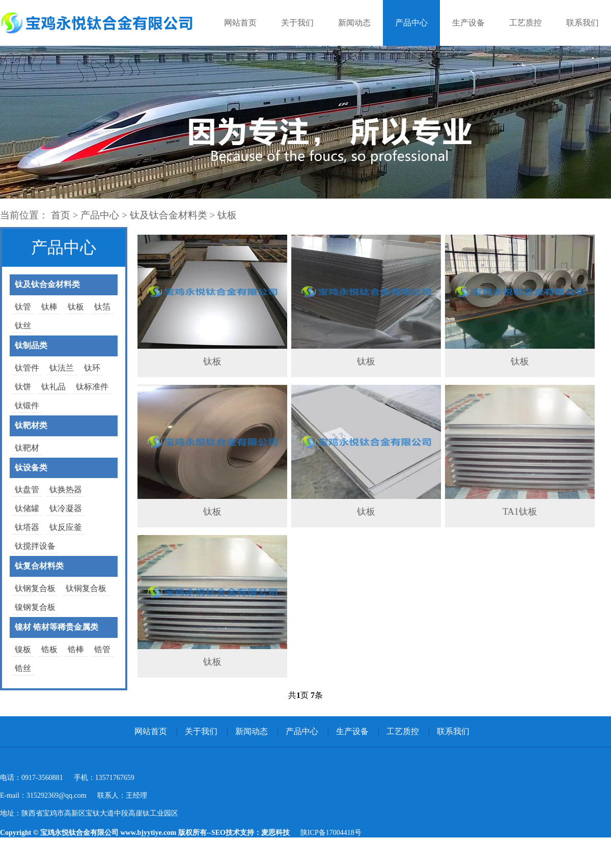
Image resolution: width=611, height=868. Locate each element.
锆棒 (76, 649)
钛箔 (102, 307)
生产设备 (468, 23)
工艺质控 (525, 23)
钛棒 (49, 307)
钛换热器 (66, 489)
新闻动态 (354, 23)
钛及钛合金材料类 (169, 215)
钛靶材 (27, 448)
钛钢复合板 (35, 588)
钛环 (92, 368)
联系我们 (582, 23)
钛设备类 (31, 468)
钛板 (227, 215)
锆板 (49, 649)
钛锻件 (27, 405)
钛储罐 (27, 508)
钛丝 (23, 326)
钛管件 (27, 368)
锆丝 (23, 668)
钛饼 (23, 387)
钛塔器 (27, 527)
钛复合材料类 (39, 566)
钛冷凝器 (66, 508)
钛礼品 (53, 387)
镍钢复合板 (35, 607)
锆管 (102, 649)
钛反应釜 (66, 527)
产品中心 (411, 23)
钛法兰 (62, 368)
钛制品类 (31, 345)
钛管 (23, 307)
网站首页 (240, 23)
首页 (61, 215)
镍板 (23, 649)
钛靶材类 (31, 425)
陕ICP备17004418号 (331, 833)
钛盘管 (27, 489)
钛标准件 (92, 387)
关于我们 (297, 23)
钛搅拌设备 (35, 546)
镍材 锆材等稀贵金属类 (57, 627)
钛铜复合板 (86, 588)
